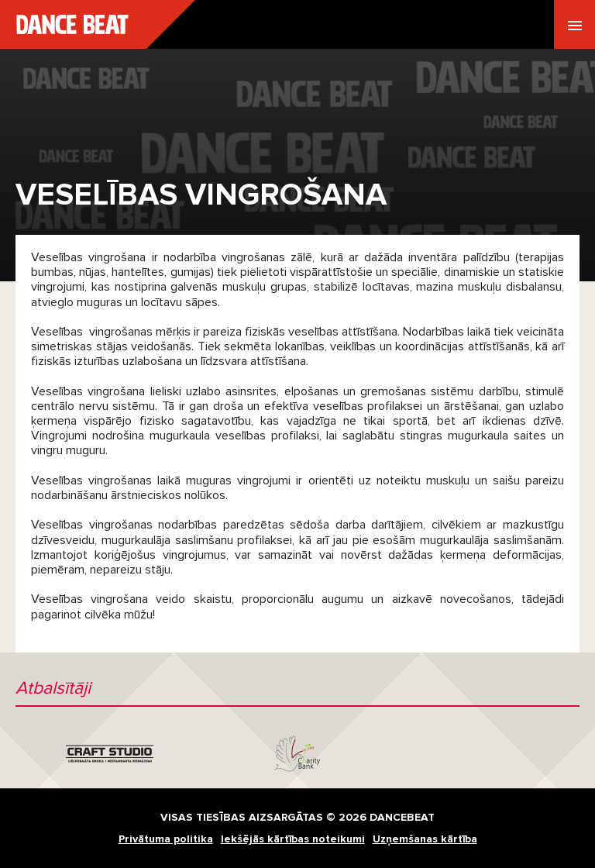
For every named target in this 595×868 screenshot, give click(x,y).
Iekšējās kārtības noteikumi (293, 839)
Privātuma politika (166, 839)
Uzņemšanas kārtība (425, 839)
